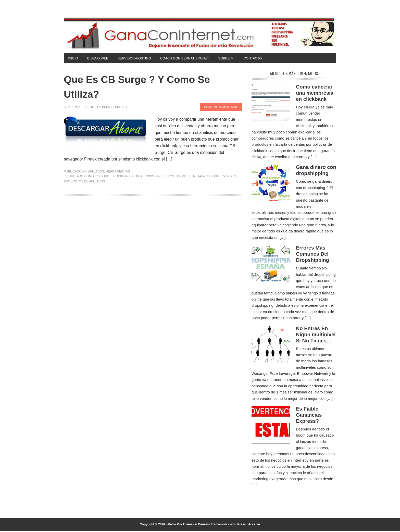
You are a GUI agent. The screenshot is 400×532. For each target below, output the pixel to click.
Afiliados (96, 172)
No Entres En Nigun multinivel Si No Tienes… (316, 336)
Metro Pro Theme (180, 525)
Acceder (254, 525)
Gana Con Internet (200, 33)
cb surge (103, 177)
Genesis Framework (212, 525)
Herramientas (118, 172)
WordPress (238, 525)
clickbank (122, 177)
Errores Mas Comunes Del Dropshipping (312, 255)
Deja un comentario (221, 108)
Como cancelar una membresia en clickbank (315, 94)
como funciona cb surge (154, 177)
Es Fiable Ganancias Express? (309, 416)
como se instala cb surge (199, 177)
